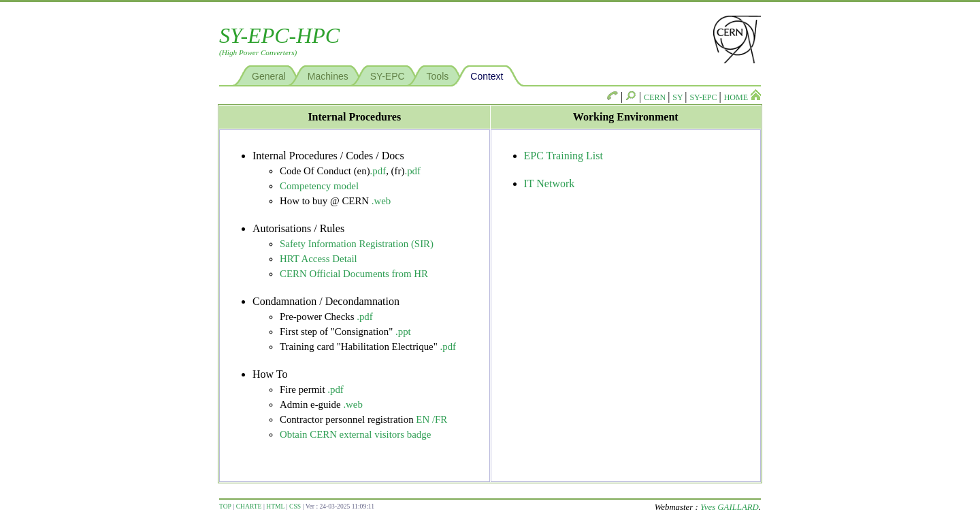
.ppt (403, 332)
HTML (275, 506)
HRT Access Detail (318, 259)
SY (679, 97)
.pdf (378, 171)
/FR (440, 419)
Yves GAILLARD (730, 507)
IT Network (550, 183)
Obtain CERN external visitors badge (355, 434)
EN (423, 419)
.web (381, 201)
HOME (742, 97)
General (269, 76)
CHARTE (249, 506)
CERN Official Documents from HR (354, 274)
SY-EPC (388, 76)
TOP (225, 506)
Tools (438, 76)
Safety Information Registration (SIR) (357, 244)
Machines (328, 76)
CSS (295, 506)
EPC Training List (563, 156)
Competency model (319, 186)
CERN (656, 97)
